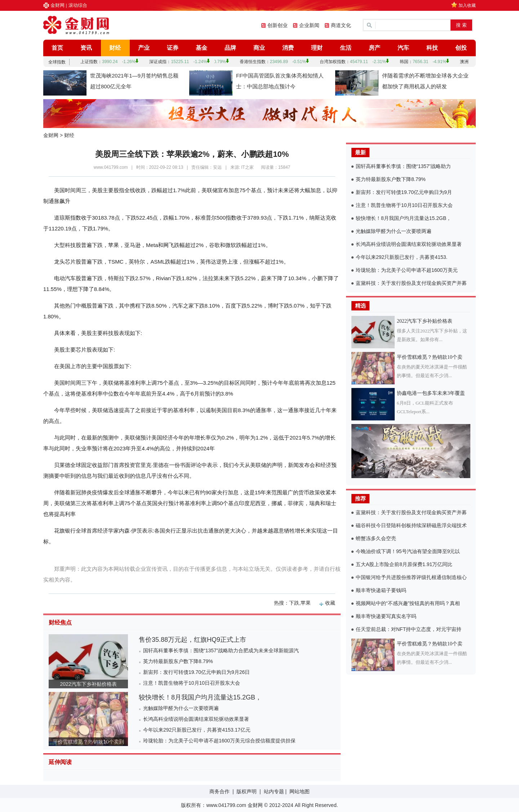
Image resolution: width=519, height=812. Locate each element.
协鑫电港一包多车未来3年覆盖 (431, 393)
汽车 (403, 48)
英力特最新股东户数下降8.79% (178, 661)
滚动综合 (78, 5)
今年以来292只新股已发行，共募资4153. (402, 257)
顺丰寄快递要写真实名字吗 (386, 616)
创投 (461, 48)
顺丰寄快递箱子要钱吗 (381, 590)
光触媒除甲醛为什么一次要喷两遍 (181, 708)
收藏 (330, 603)
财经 (115, 48)
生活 (346, 48)
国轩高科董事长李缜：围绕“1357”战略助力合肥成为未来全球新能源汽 (221, 650)
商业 (259, 48)
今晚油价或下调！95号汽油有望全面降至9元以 (408, 551)
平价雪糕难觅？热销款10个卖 (430, 357)
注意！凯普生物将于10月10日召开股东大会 (192, 683)
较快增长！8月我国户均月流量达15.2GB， (200, 697)
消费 (288, 48)
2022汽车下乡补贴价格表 (88, 684)
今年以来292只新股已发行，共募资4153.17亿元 (197, 730)
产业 (144, 48)
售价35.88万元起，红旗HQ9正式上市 (192, 640)
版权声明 (247, 791)
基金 (201, 48)
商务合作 (219, 791)
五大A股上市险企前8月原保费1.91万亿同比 (404, 564)
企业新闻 (309, 25)
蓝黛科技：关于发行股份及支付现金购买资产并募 (411, 283)
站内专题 (274, 791)
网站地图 (300, 791)
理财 (317, 48)
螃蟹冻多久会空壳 (376, 538)
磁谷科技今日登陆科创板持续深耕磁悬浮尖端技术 (411, 525)
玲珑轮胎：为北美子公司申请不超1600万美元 (407, 270)
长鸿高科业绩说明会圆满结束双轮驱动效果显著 (196, 719)
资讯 (86, 48)
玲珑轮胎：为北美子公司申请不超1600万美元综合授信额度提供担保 (219, 741)
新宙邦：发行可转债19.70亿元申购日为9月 (404, 192)
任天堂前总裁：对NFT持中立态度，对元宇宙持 (409, 629)
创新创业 (278, 25)
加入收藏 (467, 5)
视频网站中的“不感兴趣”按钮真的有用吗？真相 (408, 603)
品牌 (230, 48)
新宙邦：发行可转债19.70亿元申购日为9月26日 (196, 672)
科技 (432, 48)
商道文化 (341, 25)
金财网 (57, 5)
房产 (374, 48)
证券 (173, 48)
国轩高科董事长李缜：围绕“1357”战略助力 (403, 166)
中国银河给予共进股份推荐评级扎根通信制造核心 (411, 577)
